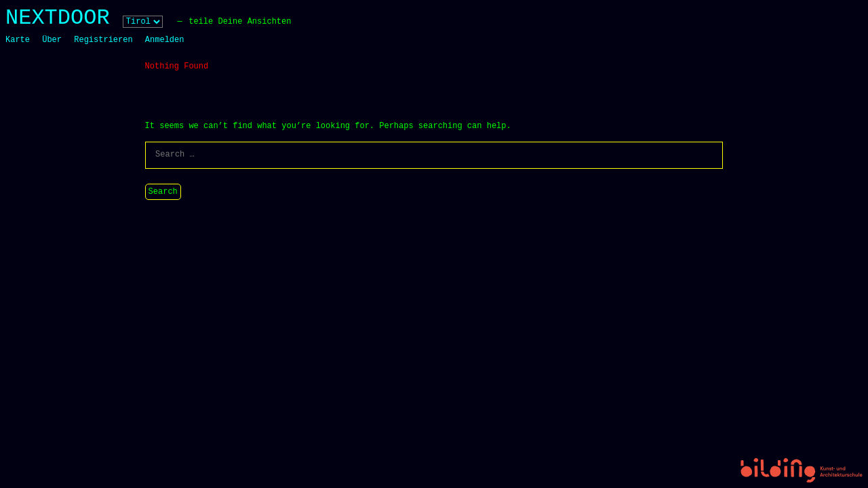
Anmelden (165, 40)
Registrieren (103, 40)
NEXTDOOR (58, 18)
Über (52, 40)
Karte (18, 40)
